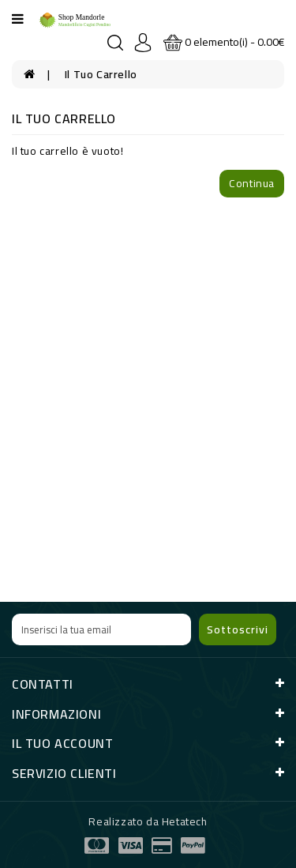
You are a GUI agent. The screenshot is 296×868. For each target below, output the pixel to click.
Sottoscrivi (238, 629)
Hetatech (185, 821)
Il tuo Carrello (101, 74)
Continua (252, 183)
